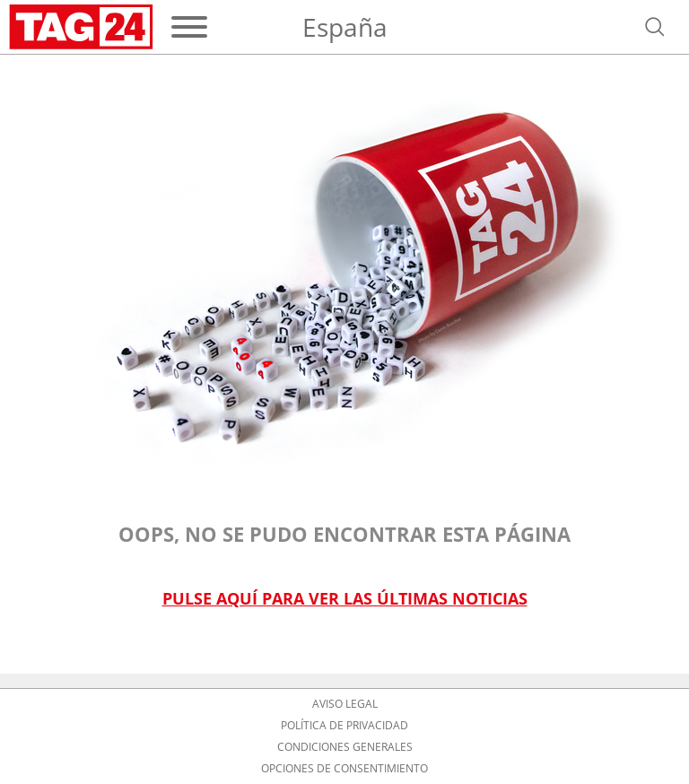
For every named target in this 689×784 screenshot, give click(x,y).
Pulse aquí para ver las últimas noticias (345, 599)
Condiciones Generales (345, 747)
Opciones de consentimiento (344, 769)
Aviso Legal (345, 704)
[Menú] (189, 27)
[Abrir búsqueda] (655, 27)
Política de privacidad (344, 726)
